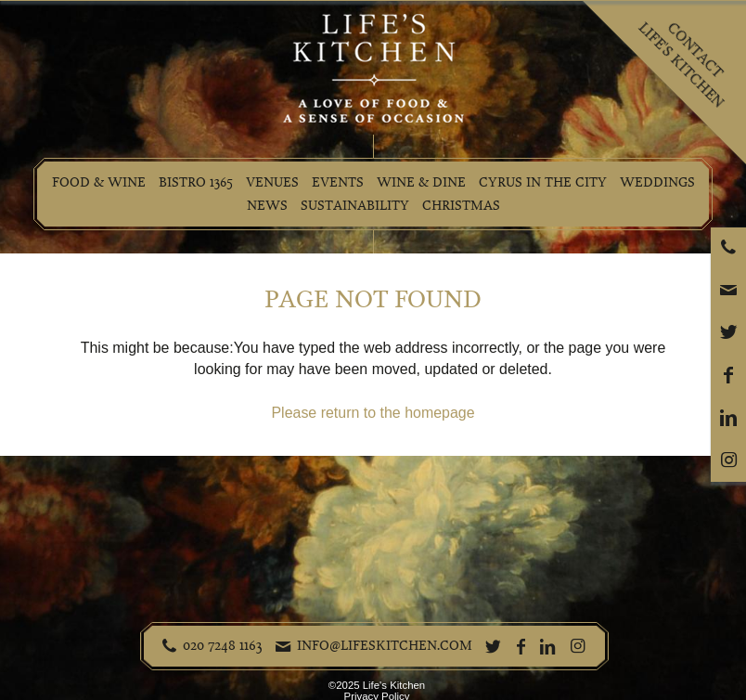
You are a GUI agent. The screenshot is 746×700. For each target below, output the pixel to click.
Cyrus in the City (543, 182)
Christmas (461, 206)
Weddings (657, 182)
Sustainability (355, 206)
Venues (272, 182)
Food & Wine (99, 182)
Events (338, 182)
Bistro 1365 (196, 182)
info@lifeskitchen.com (385, 645)
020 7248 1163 (223, 645)
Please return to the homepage (373, 413)
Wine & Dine (421, 182)
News (267, 206)
